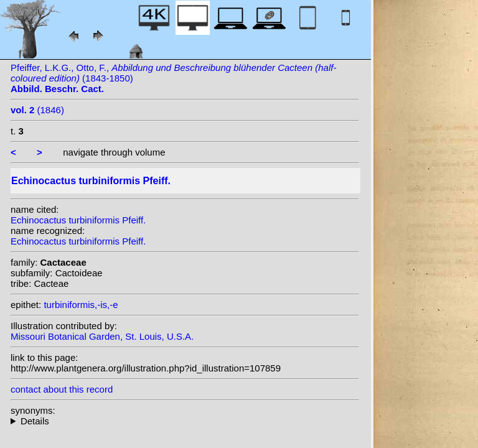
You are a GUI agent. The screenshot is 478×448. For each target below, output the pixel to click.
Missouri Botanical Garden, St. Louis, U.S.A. (102, 336)
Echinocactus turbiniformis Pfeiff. (78, 220)
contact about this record (62, 389)
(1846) (37, 110)
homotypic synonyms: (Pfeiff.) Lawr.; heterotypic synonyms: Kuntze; (185, 421)
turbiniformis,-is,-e (81, 305)
